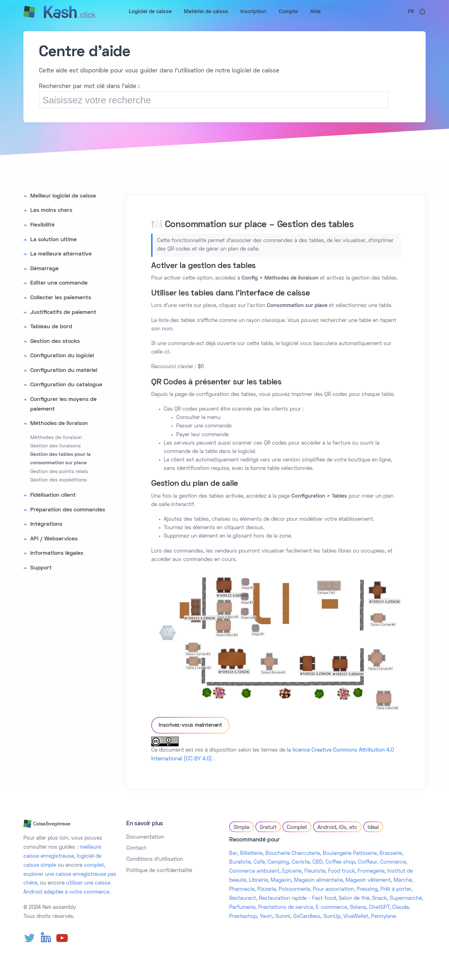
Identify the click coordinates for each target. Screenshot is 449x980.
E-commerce (331, 908)
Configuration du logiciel (62, 356)
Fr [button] (411, 12)
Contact (136, 848)
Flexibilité (42, 225)
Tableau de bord (51, 327)
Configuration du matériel (64, 371)
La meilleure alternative (61, 254)
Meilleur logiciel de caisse (63, 196)
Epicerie (292, 871)
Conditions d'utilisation (155, 860)
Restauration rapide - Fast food (297, 899)
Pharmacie (242, 890)
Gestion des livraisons (56, 446)
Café (259, 862)
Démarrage (44, 269)
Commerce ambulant (254, 871)
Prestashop (243, 917)
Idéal (373, 828)
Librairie (258, 880)
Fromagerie (371, 871)
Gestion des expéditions (58, 480)
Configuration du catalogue (66, 385)
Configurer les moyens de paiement (63, 404)
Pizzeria (267, 890)
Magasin (281, 880)
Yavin (266, 917)
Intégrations (46, 524)
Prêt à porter (396, 890)
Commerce (393, 862)
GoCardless (307, 917)
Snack (379, 899)
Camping (278, 862)
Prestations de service (286, 908)
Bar (233, 854)
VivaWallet (356, 917)
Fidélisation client (53, 495)
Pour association (333, 890)
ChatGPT (379, 908)
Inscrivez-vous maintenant (190, 725)
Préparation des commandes (68, 510)
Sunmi (283, 917)
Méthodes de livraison (59, 424)
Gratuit (268, 828)
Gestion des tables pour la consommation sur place (60, 459)
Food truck (341, 871)
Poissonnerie (294, 890)
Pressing (367, 890)
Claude (401, 908)
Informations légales (57, 553)
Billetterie (251, 854)
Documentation (145, 837)
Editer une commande (59, 283)
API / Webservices (54, 539)
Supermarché (406, 899)
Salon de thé (354, 899)
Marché (403, 880)
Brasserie (391, 854)
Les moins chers (51, 210)
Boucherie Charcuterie (293, 854)
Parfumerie (242, 908)
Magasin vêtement (368, 880)
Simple (241, 828)
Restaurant (243, 899)
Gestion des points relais (59, 472)
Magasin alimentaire (318, 880)
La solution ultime (53, 240)
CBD (318, 862)
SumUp (332, 917)
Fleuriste (315, 871)
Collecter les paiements (61, 298)
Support (41, 568)
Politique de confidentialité (159, 871)
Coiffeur (368, 862)
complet (94, 865)
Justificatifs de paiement (63, 312)
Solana (358, 908)
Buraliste (240, 862)
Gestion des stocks (55, 341)
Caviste (301, 862)
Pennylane (384, 917)
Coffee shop (340, 862)
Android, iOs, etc (337, 828)
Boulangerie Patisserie (350, 854)
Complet (297, 828)
